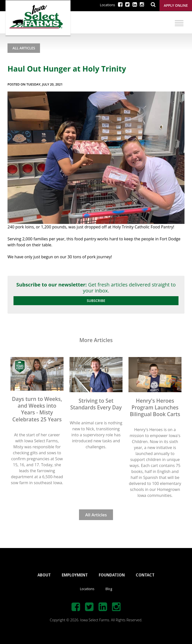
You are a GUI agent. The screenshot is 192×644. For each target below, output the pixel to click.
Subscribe (96, 301)
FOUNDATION (112, 575)
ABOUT (44, 575)
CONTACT (145, 575)
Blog (109, 589)
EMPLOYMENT (75, 575)
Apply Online (176, 5)
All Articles (24, 48)
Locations (108, 5)
